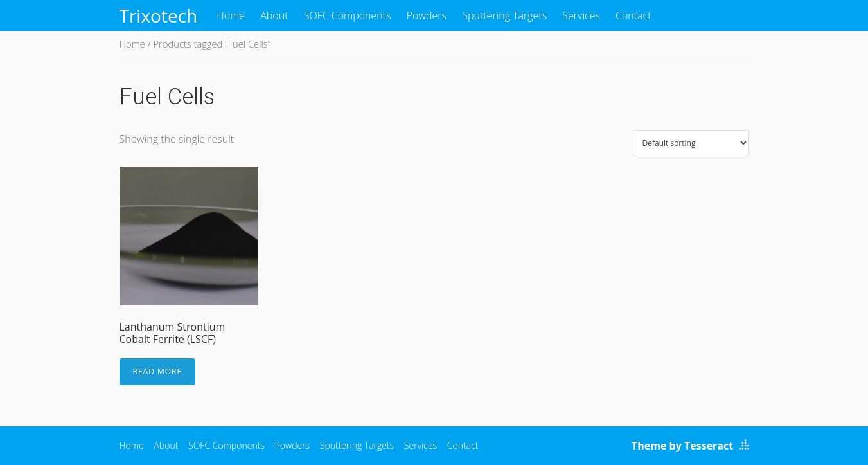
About (274, 15)
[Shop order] (691, 143)
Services (581, 15)
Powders (427, 15)
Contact (633, 15)
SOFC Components (348, 15)
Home (231, 15)
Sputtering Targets (504, 15)
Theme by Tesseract (682, 446)
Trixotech (159, 15)
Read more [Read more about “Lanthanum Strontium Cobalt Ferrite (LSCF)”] (158, 371)
